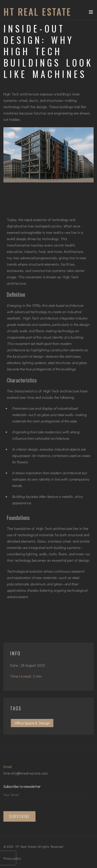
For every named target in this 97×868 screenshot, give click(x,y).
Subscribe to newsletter (22, 786)
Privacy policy (12, 858)
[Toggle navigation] (91, 13)
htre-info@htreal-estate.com (26, 773)
